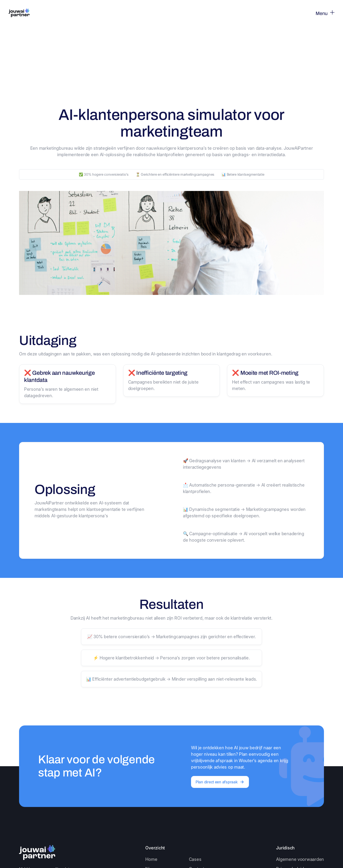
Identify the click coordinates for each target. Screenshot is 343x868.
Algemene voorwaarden (300, 859)
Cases (195, 859)
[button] (321, 13)
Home (151, 859)
